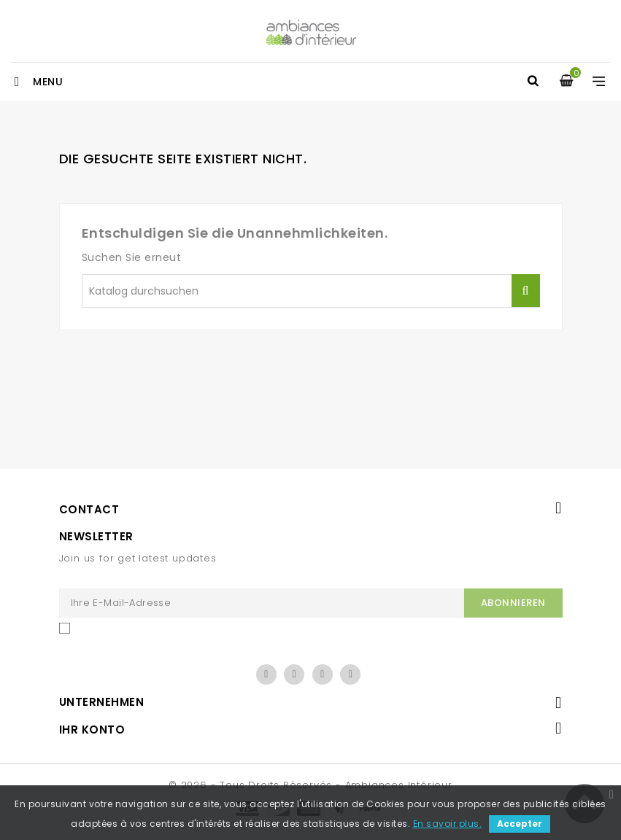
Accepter (520, 824)
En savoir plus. (448, 824)
